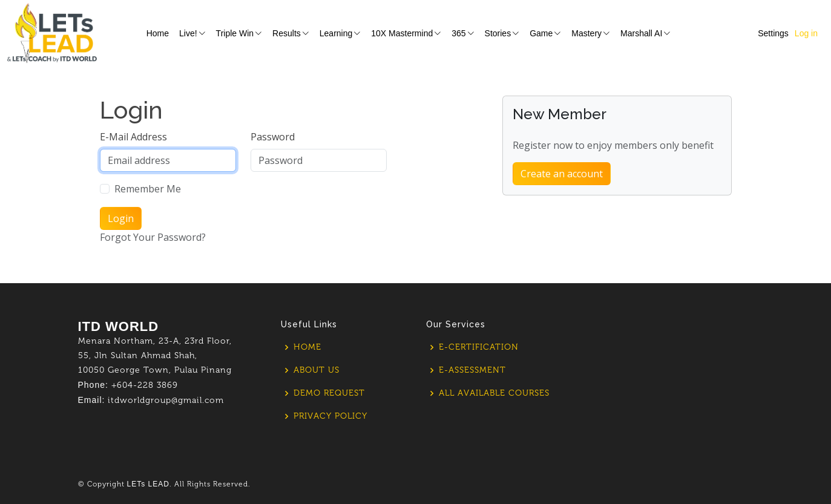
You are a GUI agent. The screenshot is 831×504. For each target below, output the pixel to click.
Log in (806, 33)
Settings (773, 33)
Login (121, 218)
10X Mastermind (406, 33)
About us (317, 370)
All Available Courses (494, 393)
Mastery (591, 33)
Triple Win (239, 33)
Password (273, 137)
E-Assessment (472, 370)
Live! (192, 33)
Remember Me (148, 189)
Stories (502, 33)
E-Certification (479, 347)
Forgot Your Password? (153, 237)
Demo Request (329, 393)
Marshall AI (645, 33)
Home (158, 33)
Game (545, 33)
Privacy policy (330, 416)
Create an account (562, 174)
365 (463, 33)
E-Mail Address (133, 137)
